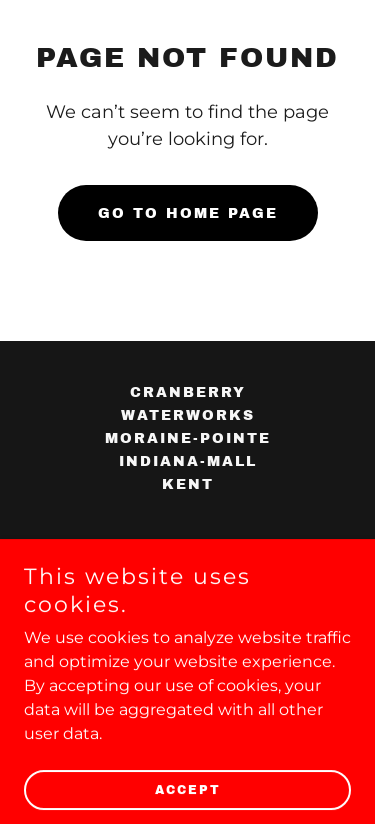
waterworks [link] (188, 415)
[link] (148, 556)
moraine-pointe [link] (188, 438)
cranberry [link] (188, 392)
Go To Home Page (188, 213)
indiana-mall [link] (188, 461)
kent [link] (188, 484)
